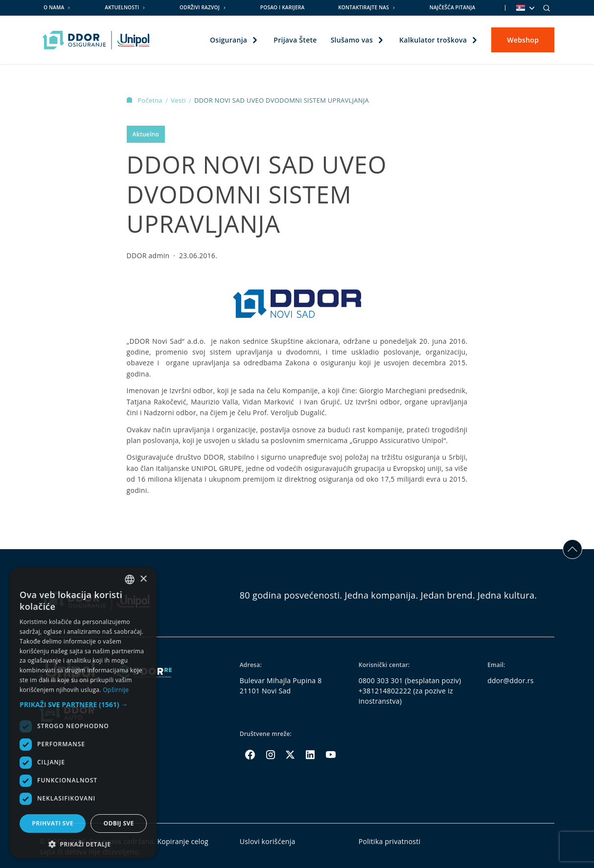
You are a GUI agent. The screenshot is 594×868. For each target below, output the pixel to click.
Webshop (523, 40)
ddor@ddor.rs (511, 680)
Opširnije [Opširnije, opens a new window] (116, 690)
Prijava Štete (295, 40)
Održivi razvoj (200, 7)
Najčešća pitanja (453, 7)
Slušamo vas (352, 40)
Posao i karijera (282, 7)
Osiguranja (228, 40)
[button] (83, 704)
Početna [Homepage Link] (146, 100)
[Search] (547, 8)
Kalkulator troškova (433, 40)
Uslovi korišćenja (268, 841)
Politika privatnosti (390, 841)
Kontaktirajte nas (364, 7)
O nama (54, 7)
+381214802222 (385, 691)
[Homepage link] (96, 40)
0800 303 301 (381, 680)
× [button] (143, 579)
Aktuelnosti (122, 7)
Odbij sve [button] (118, 823)
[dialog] (83, 713)
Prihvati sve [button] (53, 823)
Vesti (179, 100)
